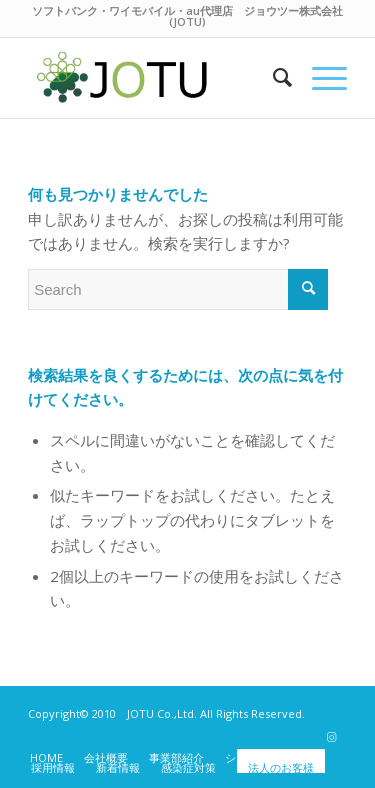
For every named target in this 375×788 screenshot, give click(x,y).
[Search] (272, 78)
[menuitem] (272, 78)
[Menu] (319, 78)
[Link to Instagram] (332, 737)
